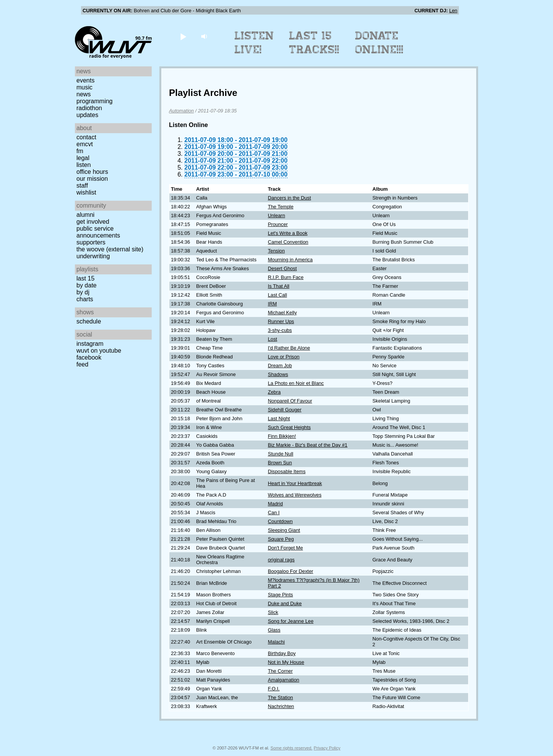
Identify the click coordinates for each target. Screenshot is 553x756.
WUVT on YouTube (99, 351)
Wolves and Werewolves (295, 495)
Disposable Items (286, 471)
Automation (181, 111)
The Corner (280, 671)
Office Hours (92, 172)
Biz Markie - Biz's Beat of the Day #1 (307, 445)
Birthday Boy (282, 653)
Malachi (276, 642)
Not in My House (286, 662)
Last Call (277, 295)
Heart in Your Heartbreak (295, 483)
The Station (280, 697)
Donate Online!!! (379, 43)
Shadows (278, 374)
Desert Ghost (282, 268)
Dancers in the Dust (289, 198)
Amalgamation (283, 680)
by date (86, 285)
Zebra (274, 392)
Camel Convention (288, 242)
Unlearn (276, 215)
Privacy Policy (327, 748)
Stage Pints (280, 595)
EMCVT (85, 144)
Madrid (275, 504)
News (84, 94)
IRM (272, 304)
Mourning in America (290, 260)
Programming (94, 101)
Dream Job (280, 366)
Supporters (91, 242)
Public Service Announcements (98, 232)
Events (85, 80)
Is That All (278, 286)
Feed (82, 364)
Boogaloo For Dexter (290, 571)
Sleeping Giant (284, 530)
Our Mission (92, 179)
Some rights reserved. (291, 748)
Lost (272, 339)
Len (453, 11)
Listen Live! (254, 43)
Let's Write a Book (287, 233)
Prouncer (278, 224)
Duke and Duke (285, 603)
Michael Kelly (282, 313)
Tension (276, 251)
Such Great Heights (289, 427)
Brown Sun (280, 463)
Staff (82, 186)
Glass (274, 630)
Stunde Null (280, 454)
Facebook (89, 357)
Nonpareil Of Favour (290, 401)
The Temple (281, 207)
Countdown (280, 521)
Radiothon (89, 108)
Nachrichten (281, 706)
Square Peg (281, 539)
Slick (273, 612)
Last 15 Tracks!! (314, 43)
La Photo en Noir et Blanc (296, 383)
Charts (85, 299)
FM (80, 151)
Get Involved (93, 222)
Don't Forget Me (285, 548)
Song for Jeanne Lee (291, 621)
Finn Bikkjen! (282, 436)
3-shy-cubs (280, 330)
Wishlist (86, 192)
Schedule (89, 321)
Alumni (85, 215)
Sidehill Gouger (285, 410)
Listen (84, 165)
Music (84, 87)
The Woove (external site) (110, 249)
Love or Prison (284, 357)
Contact (86, 137)
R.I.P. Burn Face (286, 277)
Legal (83, 158)
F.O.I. (274, 689)
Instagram (90, 344)
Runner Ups (281, 321)
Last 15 (85, 278)
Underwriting (93, 256)
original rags (281, 560)
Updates (87, 115)
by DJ (83, 292)
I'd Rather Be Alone (289, 348)
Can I (274, 513)
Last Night (279, 418)
